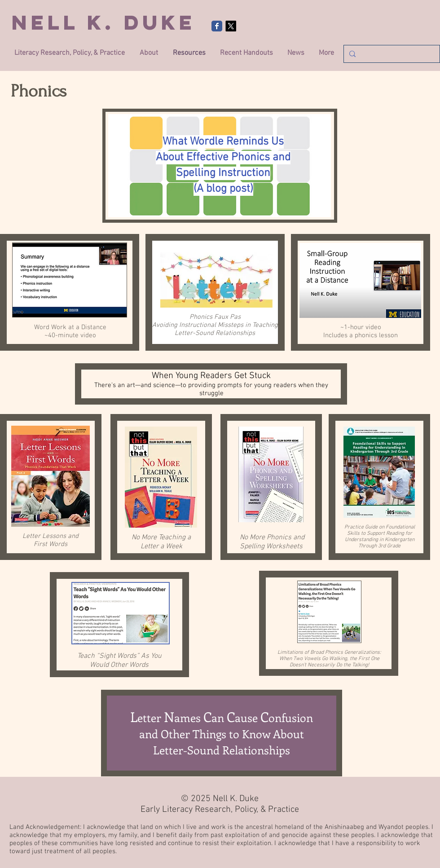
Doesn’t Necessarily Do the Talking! (329, 665)
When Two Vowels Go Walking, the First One (329, 659)
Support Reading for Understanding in (378, 537)
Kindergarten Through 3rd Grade (386, 543)
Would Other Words (119, 665)
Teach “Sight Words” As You (119, 656)
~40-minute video (70, 335)
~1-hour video (361, 327)
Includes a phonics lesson (361, 335)
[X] (231, 26)
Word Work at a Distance (70, 327)
